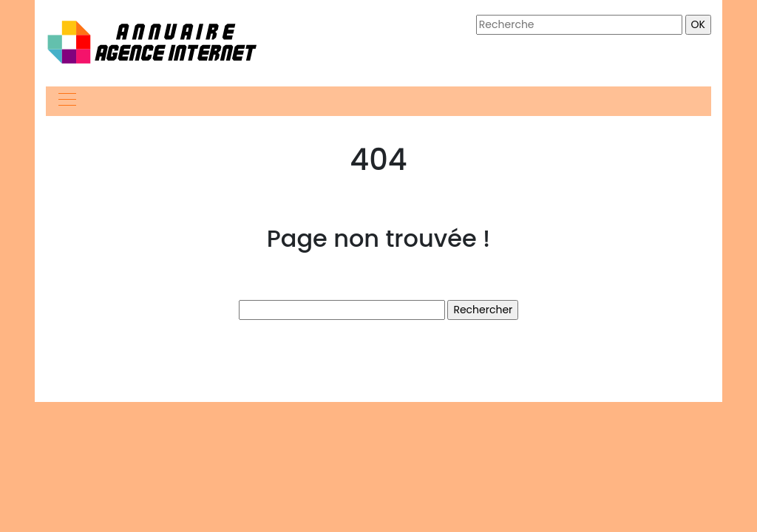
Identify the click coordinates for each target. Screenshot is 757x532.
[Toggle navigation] (67, 101)
